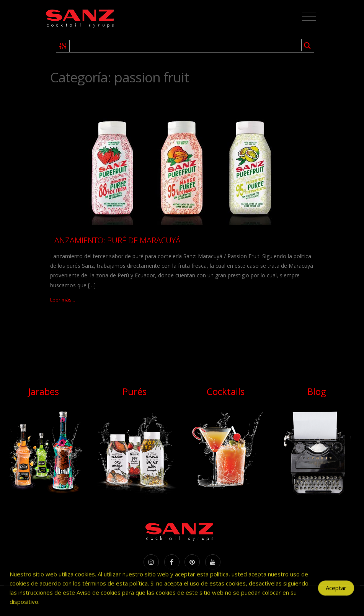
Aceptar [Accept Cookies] (336, 591)
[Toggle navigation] (309, 17)
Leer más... (63, 300)
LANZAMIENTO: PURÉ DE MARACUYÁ (115, 240)
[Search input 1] (186, 46)
